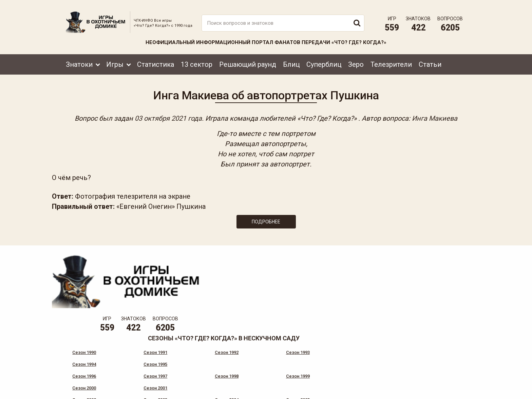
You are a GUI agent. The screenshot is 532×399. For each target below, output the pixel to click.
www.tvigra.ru (316, 363)
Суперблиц (324, 60)
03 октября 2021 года (168, 116)
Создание (442, 387)
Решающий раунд (248, 60)
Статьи (430, 60)
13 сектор (197, 60)
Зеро (356, 60)
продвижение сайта (450, 391)
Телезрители (391, 60)
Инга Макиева (435, 116)
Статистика (156, 60)
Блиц (291, 60)
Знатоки (79, 60)
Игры (115, 60)
